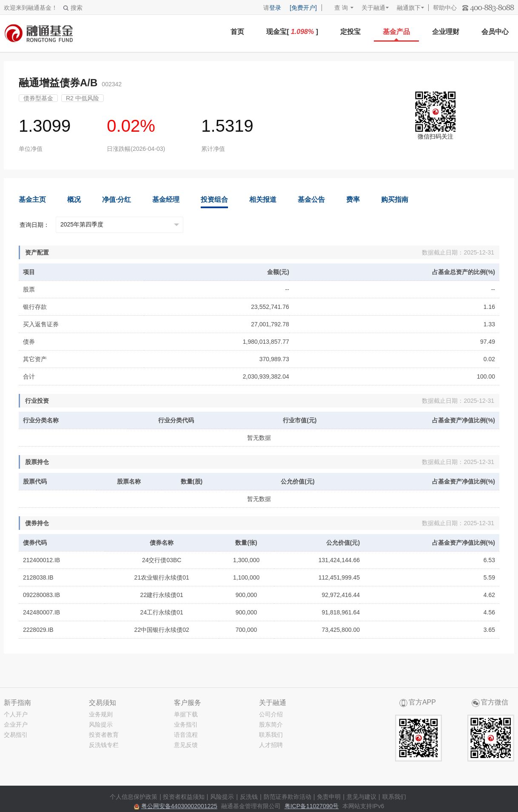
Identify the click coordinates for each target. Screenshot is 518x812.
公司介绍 (271, 714)
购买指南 (395, 199)
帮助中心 (445, 8)
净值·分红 (117, 199)
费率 (353, 199)
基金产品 (396, 32)
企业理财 (446, 32)
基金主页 (32, 199)
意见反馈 (186, 745)
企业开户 (16, 724)
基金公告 (311, 199)
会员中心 (495, 32)
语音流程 (186, 735)
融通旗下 (409, 8)
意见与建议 (361, 797)
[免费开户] (303, 8)
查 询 (337, 8)
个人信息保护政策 (134, 797)
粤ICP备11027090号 (312, 806)
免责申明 (329, 797)
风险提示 (101, 724)
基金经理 (166, 199)
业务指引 (186, 724)
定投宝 (350, 32)
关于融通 (373, 8)
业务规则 (101, 714)
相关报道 (263, 199)
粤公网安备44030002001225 (179, 806)
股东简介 (271, 724)
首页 (237, 32)
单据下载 (186, 714)
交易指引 (16, 735)
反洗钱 (249, 797)
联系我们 (271, 735)
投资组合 (214, 199)
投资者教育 (104, 735)
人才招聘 (271, 745)
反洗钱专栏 (104, 745)
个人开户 (16, 714)
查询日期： (34, 225)
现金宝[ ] (292, 32)
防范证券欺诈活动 (287, 797)
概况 (74, 199)
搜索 (73, 8)
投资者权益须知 (184, 797)
